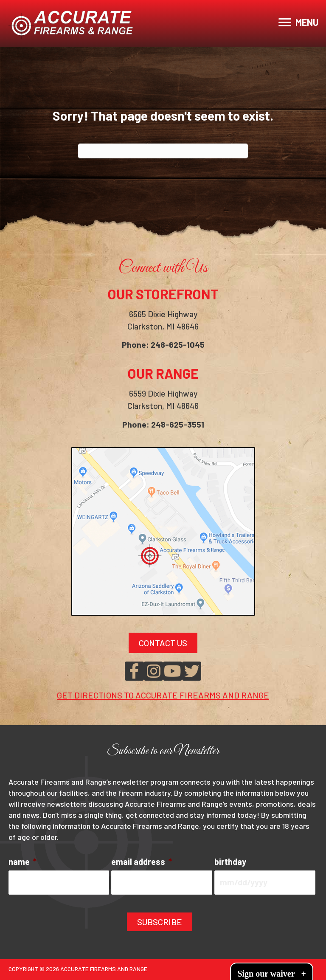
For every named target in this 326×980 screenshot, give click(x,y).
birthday (230, 862)
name (22, 862)
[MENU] (298, 23)
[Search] (163, 151)
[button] (134, 672)
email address (142, 862)
